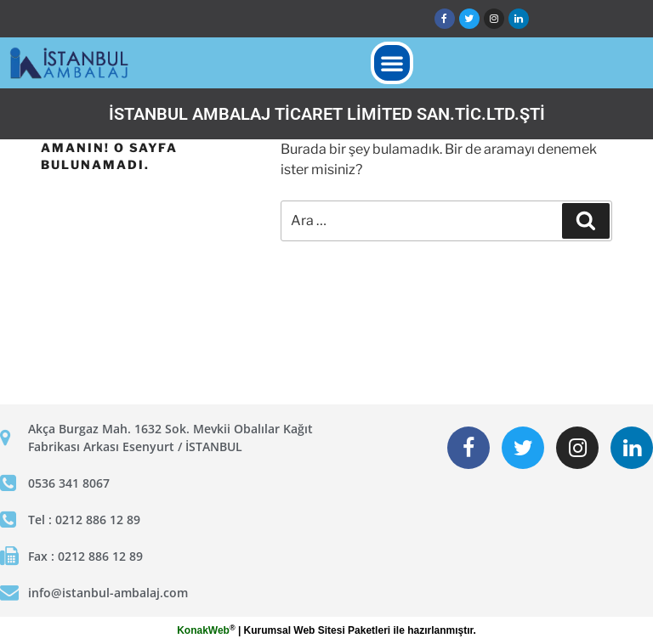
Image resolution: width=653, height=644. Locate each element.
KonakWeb (203, 630)
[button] (392, 63)
